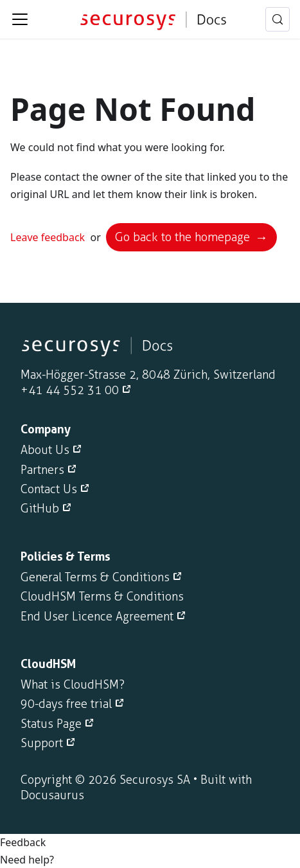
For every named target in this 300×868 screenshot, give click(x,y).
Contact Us (49, 489)
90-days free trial (66, 704)
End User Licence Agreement (97, 617)
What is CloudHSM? (73, 685)
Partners (42, 470)
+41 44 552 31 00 (70, 390)
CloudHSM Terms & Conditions (102, 597)
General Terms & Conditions (95, 577)
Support (42, 743)
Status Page (51, 724)
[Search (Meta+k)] (278, 19)
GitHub (40, 509)
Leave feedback (48, 237)
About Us (45, 450)
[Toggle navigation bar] (20, 19)
